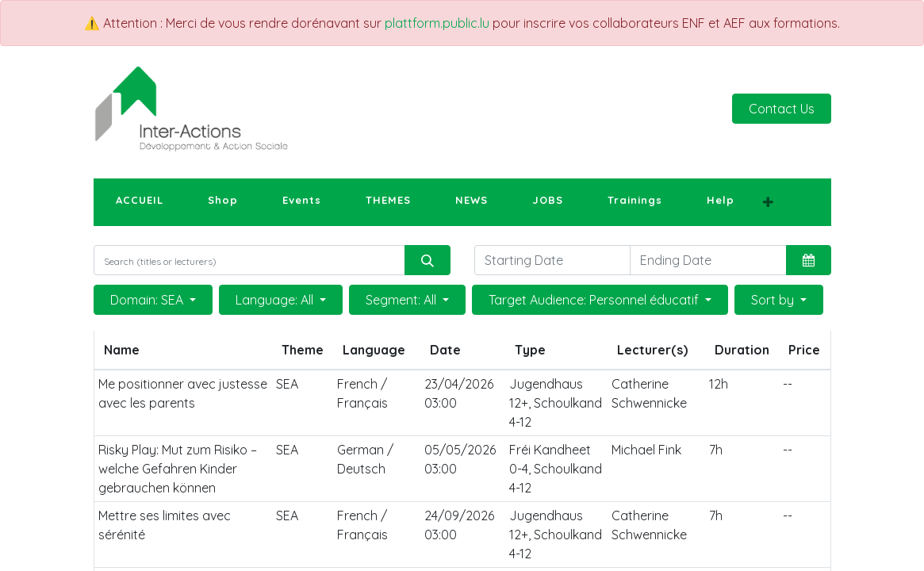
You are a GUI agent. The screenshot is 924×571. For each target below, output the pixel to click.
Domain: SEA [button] (148, 300)
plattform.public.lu (437, 23)
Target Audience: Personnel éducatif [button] (595, 300)
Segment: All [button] (403, 300)
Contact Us (782, 109)
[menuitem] (140, 201)
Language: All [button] (276, 300)
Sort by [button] (774, 300)
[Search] (427, 260)
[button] (768, 202)
